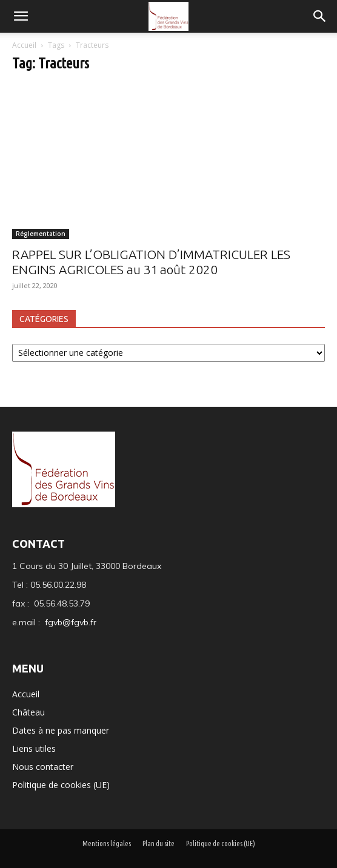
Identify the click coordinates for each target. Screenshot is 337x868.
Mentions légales (107, 843)
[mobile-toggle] (21, 16)
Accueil (25, 45)
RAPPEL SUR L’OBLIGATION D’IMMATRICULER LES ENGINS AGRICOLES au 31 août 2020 (151, 262)
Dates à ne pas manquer (61, 730)
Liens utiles (34, 748)
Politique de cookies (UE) (61, 785)
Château (28, 712)
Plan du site (158, 843)
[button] (320, 16)
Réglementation (41, 234)
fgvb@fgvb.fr (71, 622)
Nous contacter (43, 767)
